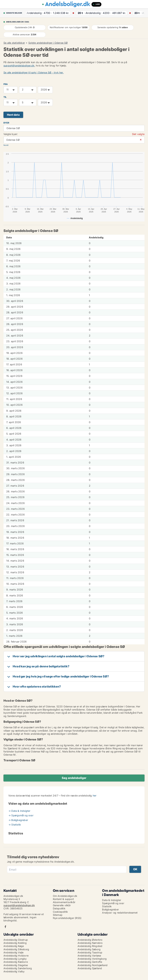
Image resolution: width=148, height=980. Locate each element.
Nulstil (6, 145)
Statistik (107, 906)
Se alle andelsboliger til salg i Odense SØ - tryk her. (34, 72)
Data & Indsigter (112, 900)
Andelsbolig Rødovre (16, 962)
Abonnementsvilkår (64, 902)
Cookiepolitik (60, 912)
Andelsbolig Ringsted (90, 946)
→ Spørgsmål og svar (21, 815)
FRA (6, 84)
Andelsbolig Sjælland (90, 968)
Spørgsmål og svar (113, 903)
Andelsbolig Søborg (89, 949)
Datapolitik (59, 908)
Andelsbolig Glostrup (16, 940)
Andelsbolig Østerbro (90, 940)
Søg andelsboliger (74, 778)
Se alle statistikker (14, 43)
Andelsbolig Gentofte (90, 962)
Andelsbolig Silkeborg (16, 949)
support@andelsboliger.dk (19, 66)
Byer (6, 123)
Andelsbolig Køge (14, 946)
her (95, 795)
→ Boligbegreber (18, 820)
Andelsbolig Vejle (13, 952)
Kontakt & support (63, 899)
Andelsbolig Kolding (15, 943)
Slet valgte (138, 134)
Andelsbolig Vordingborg (92, 959)
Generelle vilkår (62, 905)
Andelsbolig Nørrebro (90, 943)
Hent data (13, 115)
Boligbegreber (110, 909)
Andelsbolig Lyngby (15, 959)
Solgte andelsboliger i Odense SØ (48, 43)
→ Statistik (15, 825)
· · (46, 13)
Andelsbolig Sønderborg (18, 968)
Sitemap (58, 915)
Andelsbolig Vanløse (89, 956)
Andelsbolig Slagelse (16, 965)
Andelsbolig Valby (14, 971)
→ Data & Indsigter (19, 811)
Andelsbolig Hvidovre (16, 956)
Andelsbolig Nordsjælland (93, 965)
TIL (5, 97)
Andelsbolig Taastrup (90, 952)
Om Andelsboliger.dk (65, 896)
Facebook (5, 927)
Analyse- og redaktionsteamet (120, 913)
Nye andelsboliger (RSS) (67, 918)
